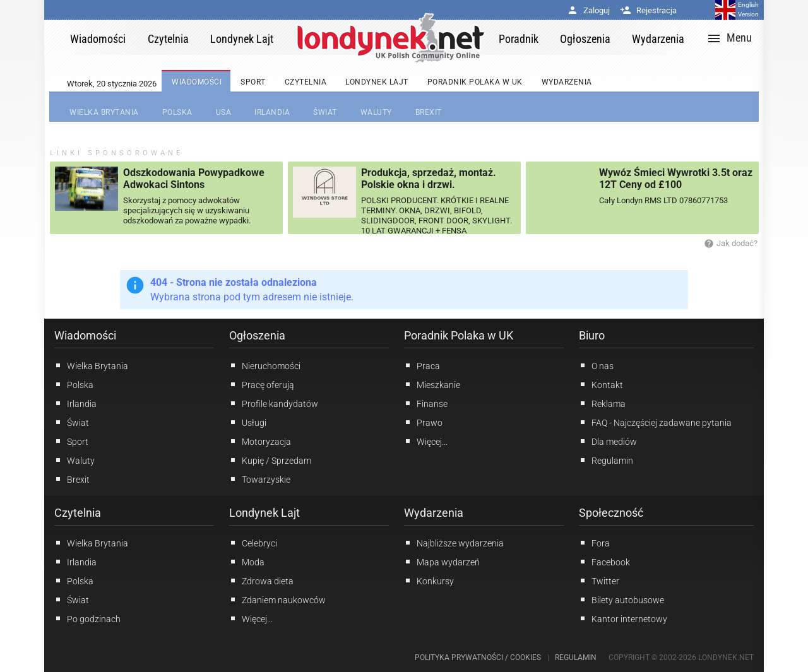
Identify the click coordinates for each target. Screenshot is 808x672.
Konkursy (429, 581)
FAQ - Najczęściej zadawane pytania (655, 422)
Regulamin (606, 460)
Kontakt (601, 384)
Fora (594, 543)
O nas (596, 365)
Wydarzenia (434, 513)
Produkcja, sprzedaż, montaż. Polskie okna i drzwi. (429, 179)
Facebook (604, 562)
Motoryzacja (260, 441)
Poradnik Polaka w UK (459, 335)
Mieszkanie (432, 384)
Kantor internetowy (623, 618)
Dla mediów (608, 441)
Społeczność (611, 513)
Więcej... (251, 618)
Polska (74, 384)
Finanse (426, 403)
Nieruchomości (265, 365)
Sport (71, 441)
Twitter (599, 581)
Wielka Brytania (91, 365)
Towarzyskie (260, 479)
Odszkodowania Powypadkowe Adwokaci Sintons (194, 179)
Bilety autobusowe (621, 599)
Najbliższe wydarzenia (454, 543)
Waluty (74, 460)
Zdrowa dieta (261, 581)
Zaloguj (588, 10)
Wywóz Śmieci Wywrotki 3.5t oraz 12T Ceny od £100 (676, 179)
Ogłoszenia (257, 335)
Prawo (423, 422)
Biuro (592, 335)
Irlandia (75, 403)
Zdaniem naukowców (277, 599)
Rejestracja (648, 10)
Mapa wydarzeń (442, 562)
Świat (72, 422)
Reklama (602, 403)
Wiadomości (85, 335)
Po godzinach (87, 618)
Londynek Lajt (264, 513)
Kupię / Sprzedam (270, 460)
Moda (247, 562)
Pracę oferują (262, 384)
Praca (422, 365)
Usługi (248, 422)
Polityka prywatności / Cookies (478, 657)
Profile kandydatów (274, 403)
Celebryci (253, 543)
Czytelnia (78, 513)
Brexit (72, 479)
